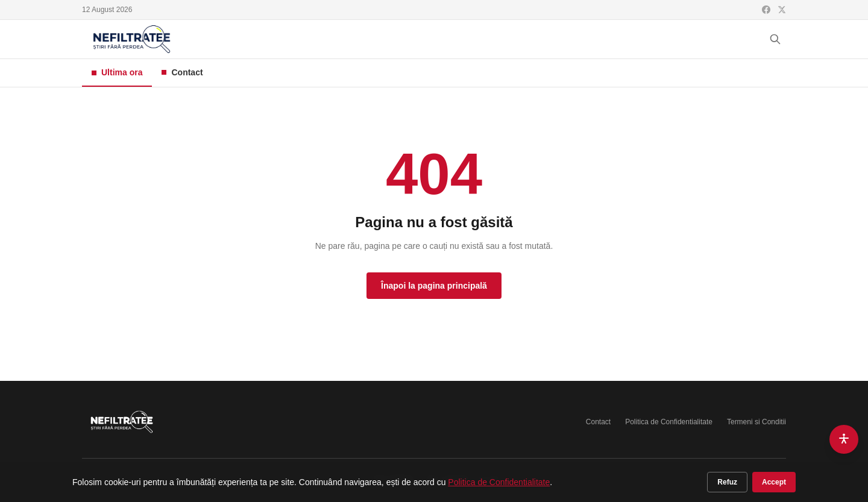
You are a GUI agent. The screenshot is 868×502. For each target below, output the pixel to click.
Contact (182, 72)
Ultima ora (117, 72)
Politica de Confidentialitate (669, 422)
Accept (774, 482)
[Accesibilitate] (844, 439)
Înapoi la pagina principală (434, 286)
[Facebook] (766, 10)
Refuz (727, 482)
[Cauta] (775, 39)
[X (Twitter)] (782, 10)
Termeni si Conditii (756, 422)
